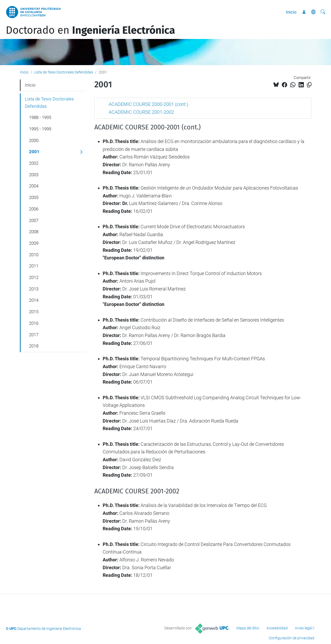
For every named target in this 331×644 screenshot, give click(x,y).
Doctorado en (90, 30)
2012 (34, 277)
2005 (34, 197)
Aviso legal (304, 628)
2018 (34, 346)
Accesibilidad (277, 628)
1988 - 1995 (40, 117)
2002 (34, 163)
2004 (34, 186)
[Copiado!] (309, 85)
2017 (34, 335)
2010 (34, 255)
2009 (34, 243)
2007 (34, 220)
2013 (34, 289)
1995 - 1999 (40, 129)
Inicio (291, 12)
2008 (34, 232)
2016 (34, 323)
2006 (34, 209)
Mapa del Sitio (248, 628)
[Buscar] (323, 12)
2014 (34, 300)
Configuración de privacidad (292, 638)
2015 (34, 312)
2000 (34, 140)
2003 (34, 175)
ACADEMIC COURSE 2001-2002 (141, 112)
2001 (34, 152)
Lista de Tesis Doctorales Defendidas (64, 72)
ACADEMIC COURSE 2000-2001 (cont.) (149, 104)
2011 (34, 266)
